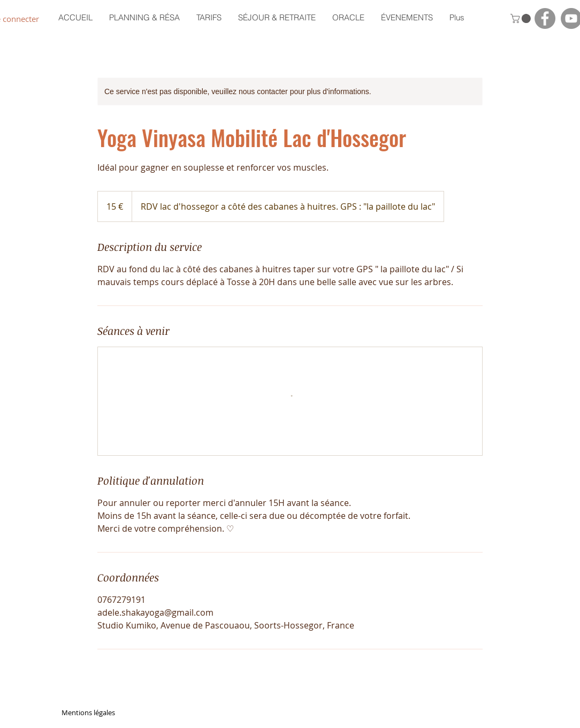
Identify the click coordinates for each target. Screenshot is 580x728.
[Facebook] (545, 18)
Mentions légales (88, 712)
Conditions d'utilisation (482, 712)
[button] (522, 18)
